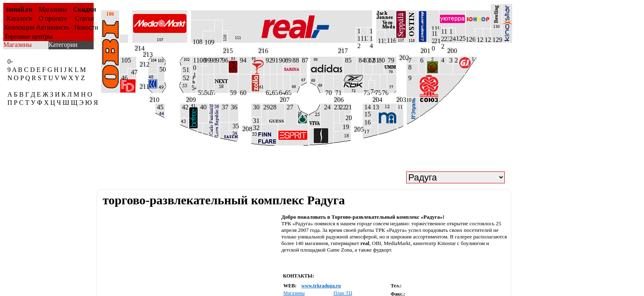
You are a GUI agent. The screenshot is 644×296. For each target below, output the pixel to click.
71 (338, 91)
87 (304, 60)
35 (234, 126)
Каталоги (20, 18)
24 (326, 107)
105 (125, 60)
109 (209, 41)
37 (224, 107)
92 (267, 60)
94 (242, 60)
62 (267, 91)
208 (245, 128)
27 (289, 107)
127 (479, 39)
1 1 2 (358, 35)
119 (434, 27)
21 (348, 107)
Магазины (53, 9)
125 (461, 35)
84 (360, 60)
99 (205, 60)
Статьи (84, 18)
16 (367, 122)
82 (370, 60)
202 (402, 57)
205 (356, 128)
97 (217, 60)
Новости (85, 27)
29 (265, 107)
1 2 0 (432, 36)
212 (142, 63)
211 (142, 86)
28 (276, 113)
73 (366, 91)
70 (328, 91)
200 (450, 50)
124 (452, 35)
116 (390, 40)
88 (295, 60)
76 (384, 91)
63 (274, 91)
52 (185, 78)
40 (202, 107)
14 (367, 107)
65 (287, 91)
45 (159, 107)
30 (255, 107)
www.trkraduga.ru (321, 286)
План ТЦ (343, 293)
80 (380, 60)
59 (232, 91)
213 (145, 53)
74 (372, 90)
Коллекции (19, 27)
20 (348, 118)
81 (374, 60)
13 (374, 107)
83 (366, 60)
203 (399, 99)
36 (233, 107)
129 (496, 39)
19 (347, 127)
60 (242, 91)
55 (199, 91)
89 (287, 60)
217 (340, 50)
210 (152, 99)
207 (282, 99)
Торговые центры (28, 36)
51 (185, 70)
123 (446, 35)
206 (336, 99)
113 (364, 38)
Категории (63, 45)
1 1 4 (370, 35)
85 (347, 60)
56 (205, 91)
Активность (53, 27)
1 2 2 (442, 35)
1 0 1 (194, 65)
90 (280, 60)
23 (337, 107)
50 (161, 69)
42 (184, 107)
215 (225, 50)
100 (199, 60)
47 (132, 72)
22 (342, 107)
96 (224, 60)
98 (211, 60)
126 (470, 36)
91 (274, 60)
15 (367, 114)
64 (280, 91)
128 (487, 39)
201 (423, 50)
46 (123, 77)
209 (189, 99)
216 (261, 50)
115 (381, 40)
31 (255, 120)
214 (137, 47)
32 (255, 128)
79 (389, 60)
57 (211, 91)
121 (437, 36)
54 (194, 83)
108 (197, 40)
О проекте (53, 18)
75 (377, 91)
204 (375, 99)
